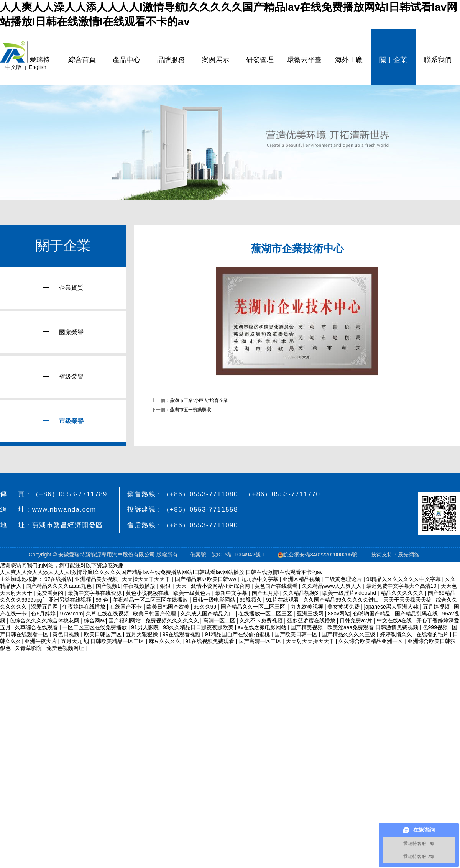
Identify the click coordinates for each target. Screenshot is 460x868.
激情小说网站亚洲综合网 (221, 586)
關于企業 (393, 60)
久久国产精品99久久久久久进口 (342, 600)
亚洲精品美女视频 (97, 579)
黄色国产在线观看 (277, 586)
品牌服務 (171, 60)
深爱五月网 (45, 607)
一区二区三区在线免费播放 (95, 627)
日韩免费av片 (357, 620)
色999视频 (436, 627)
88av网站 (339, 614)
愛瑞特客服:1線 (419, 843)
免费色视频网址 (66, 648)
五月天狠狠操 (143, 634)
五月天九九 (74, 641)
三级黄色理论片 (344, 579)
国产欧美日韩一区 (297, 634)
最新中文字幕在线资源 (95, 593)
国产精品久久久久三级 (349, 634)
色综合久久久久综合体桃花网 (45, 620)
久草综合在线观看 (37, 627)
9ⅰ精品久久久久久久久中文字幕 (404, 579)
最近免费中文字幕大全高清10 (402, 586)
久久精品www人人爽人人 (332, 586)
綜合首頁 (82, 60)
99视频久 (251, 600)
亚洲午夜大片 (41, 641)
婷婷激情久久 (397, 634)
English (38, 67)
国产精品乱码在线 (417, 614)
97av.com (72, 614)
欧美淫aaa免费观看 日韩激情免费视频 (374, 627)
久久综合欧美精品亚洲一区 (371, 641)
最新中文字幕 (232, 593)
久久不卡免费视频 (262, 620)
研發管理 (260, 60)
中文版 (13, 67)
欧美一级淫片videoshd (350, 593)
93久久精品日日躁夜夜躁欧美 (199, 627)
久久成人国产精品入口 (208, 614)
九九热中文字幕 (260, 579)
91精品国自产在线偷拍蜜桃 (238, 634)
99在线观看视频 (182, 634)
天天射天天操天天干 (311, 641)
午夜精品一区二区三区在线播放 (151, 600)
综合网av (95, 620)
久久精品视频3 (301, 593)
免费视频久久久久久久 (173, 620)
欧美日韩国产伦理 (155, 614)
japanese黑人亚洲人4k (392, 607)
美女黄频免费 (344, 607)
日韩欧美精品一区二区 (118, 641)
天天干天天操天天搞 (408, 600)
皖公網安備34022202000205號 (318, 555)
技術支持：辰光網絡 (395, 555)
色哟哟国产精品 (373, 614)
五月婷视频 (437, 607)
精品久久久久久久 (403, 593)
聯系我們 (438, 60)
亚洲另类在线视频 (71, 600)
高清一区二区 (220, 620)
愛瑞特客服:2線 (419, 857)
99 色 (103, 600)
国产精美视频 (307, 627)
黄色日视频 (67, 634)
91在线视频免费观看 (210, 641)
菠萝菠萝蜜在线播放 (312, 620)
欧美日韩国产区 (103, 634)
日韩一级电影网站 (215, 600)
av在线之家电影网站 (263, 627)
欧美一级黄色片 (193, 593)
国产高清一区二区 (261, 641)
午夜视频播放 (140, 586)
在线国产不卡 (127, 607)
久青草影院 (29, 648)
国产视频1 (108, 586)
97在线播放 (58, 579)
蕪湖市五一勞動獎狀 (191, 410)
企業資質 (63, 288)
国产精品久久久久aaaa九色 (59, 586)
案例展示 (215, 60)
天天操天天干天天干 (147, 579)
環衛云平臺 (304, 60)
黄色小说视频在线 (148, 593)
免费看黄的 (51, 593)
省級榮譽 (63, 377)
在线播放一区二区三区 (266, 614)
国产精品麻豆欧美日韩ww (206, 579)
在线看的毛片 (433, 634)
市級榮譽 (63, 421)
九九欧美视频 (308, 607)
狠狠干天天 (174, 586)
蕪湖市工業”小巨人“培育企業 (199, 400)
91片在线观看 (283, 600)
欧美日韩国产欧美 (169, 607)
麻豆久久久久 (166, 641)
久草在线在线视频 (108, 614)
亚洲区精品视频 (302, 579)
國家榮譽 (63, 332)
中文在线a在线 (395, 620)
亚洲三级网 (311, 614)
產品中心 (127, 60)
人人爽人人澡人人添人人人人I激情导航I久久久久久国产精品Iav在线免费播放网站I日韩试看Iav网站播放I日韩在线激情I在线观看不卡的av (161, 572)
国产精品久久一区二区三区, (255, 607)
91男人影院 (145, 627)
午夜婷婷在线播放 (85, 607)
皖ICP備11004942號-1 (238, 555)
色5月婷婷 (44, 614)
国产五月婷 (266, 593)
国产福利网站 (125, 620)
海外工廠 (349, 60)
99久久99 (206, 607)
